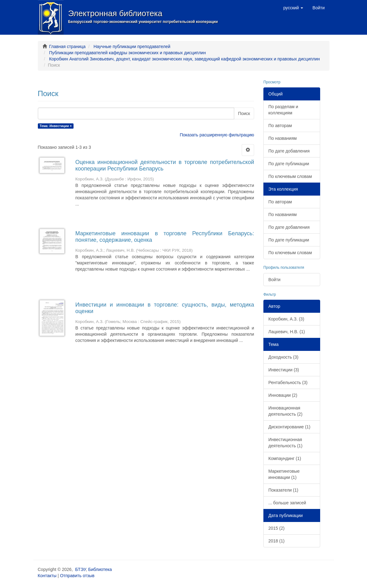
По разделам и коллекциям (283, 110)
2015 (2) (276, 528)
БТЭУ (80, 569)
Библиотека (100, 569)
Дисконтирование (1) (289, 427)
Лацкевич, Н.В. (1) (287, 332)
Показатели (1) (283, 490)
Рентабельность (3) (288, 382)
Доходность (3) (283, 357)
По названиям (282, 138)
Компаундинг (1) (285, 458)
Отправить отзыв (77, 576)
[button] (293, 8)
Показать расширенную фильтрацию (217, 135)
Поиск (244, 113)
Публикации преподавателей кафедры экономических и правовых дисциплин (127, 53)
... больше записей (287, 503)
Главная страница (67, 46)
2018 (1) (276, 541)
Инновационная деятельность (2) (285, 411)
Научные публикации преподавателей (132, 46)
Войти (274, 280)
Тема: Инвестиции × (56, 126)
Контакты (47, 576)
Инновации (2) (283, 395)
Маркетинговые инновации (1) (284, 474)
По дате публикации (289, 164)
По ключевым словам (290, 176)
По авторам (280, 126)
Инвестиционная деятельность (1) (285, 443)
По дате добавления (289, 151)
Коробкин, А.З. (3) (286, 319)
